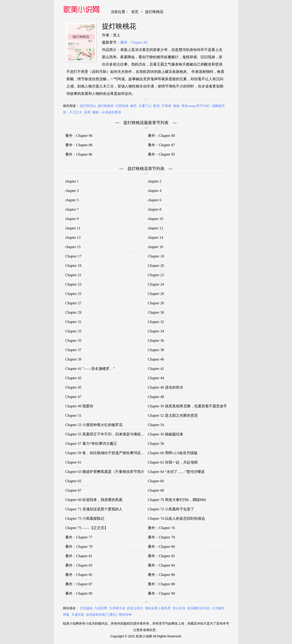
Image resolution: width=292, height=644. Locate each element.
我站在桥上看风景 (158, 608)
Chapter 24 (156, 284)
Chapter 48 (156, 397)
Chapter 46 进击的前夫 (166, 387)
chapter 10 (155, 219)
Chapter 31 (73, 322)
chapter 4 (155, 191)
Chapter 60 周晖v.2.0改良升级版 (173, 453)
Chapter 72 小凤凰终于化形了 (171, 509)
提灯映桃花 (154, 12)
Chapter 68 (156, 490)
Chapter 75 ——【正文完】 (87, 528)
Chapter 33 (73, 331)
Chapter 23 (73, 284)
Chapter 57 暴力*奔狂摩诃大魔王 (91, 444)
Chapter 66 (156, 481)
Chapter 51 (73, 415)
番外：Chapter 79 (79, 547)
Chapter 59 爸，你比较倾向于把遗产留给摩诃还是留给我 (110, 453)
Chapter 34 (156, 331)
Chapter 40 (156, 359)
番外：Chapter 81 (79, 556)
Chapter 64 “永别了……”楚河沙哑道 (176, 472)
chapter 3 (72, 191)
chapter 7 (72, 209)
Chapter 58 (156, 444)
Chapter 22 (156, 275)
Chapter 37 (73, 350)
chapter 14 (155, 237)
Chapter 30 (156, 312)
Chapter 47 (73, 397)
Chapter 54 (156, 425)
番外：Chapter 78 (161, 537)
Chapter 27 (73, 303)
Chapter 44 (156, 378)
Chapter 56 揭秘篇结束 (166, 434)
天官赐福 (86, 608)
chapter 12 (155, 228)
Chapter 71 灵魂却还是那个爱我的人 (94, 509)
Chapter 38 (156, 350)
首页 (135, 12)
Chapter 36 (156, 341)
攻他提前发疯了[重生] (101, 615)
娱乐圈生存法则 (198, 608)
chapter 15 (73, 247)
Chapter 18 (156, 256)
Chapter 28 (156, 303)
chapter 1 (72, 181)
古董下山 (145, 106)
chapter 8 (155, 209)
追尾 (87, 112)
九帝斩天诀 (117, 608)
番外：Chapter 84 (161, 565)
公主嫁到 (218, 608)
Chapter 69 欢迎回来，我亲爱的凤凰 (94, 500)
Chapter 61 (73, 462)
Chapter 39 (73, 359)
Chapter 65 (73, 481)
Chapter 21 (73, 275)
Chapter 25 (73, 294)
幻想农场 (122, 106)
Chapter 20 (156, 266)
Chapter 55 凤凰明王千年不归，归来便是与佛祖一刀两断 (110, 434)
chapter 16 (155, 247)
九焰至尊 (101, 608)
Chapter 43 (73, 378)
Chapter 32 (156, 322)
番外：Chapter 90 (134, 42)
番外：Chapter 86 (79, 154)
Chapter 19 (73, 266)
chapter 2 (155, 181)
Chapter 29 (73, 312)
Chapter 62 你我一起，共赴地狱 (173, 462)
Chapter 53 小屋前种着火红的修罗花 (94, 425)
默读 (156, 106)
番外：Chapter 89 (161, 136)
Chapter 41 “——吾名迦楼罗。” (90, 369)
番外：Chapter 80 (161, 547)
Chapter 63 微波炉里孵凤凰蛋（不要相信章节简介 (105, 472)
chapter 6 (155, 200)
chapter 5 (72, 200)
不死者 (167, 106)
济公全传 (179, 608)
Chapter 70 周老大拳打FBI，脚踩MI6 (177, 500)
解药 (133, 106)
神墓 (66, 615)
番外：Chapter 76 (161, 528)
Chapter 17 (73, 256)
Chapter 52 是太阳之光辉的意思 (173, 415)
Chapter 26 (156, 294)
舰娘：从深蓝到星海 (107, 112)
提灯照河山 (88, 106)
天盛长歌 (78, 615)
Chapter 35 (73, 341)
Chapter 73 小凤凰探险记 (85, 518)
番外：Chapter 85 (161, 154)
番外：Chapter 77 (79, 537)
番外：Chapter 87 (161, 145)
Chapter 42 (156, 369)
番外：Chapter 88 (79, 145)
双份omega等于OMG (196, 106)
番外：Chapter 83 (79, 565)
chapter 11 (73, 228)
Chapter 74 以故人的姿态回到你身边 (176, 518)
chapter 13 (73, 237)
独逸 (176, 106)
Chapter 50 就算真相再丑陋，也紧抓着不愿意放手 (187, 406)
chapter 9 (72, 219)
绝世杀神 (125, 615)
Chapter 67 (73, 490)
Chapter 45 (73, 387)
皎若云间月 (135, 608)
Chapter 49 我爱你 (79, 406)
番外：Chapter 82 (161, 556)
